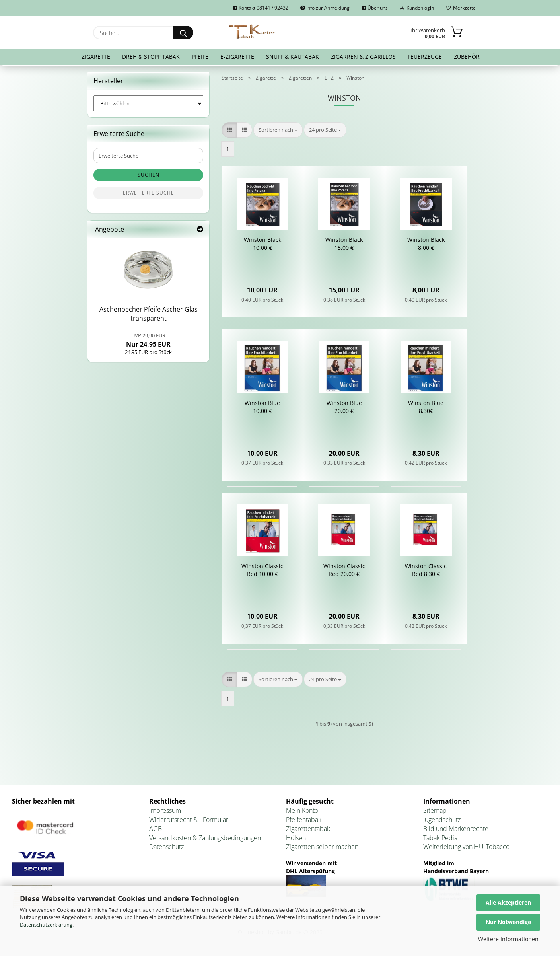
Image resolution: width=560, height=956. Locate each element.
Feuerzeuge (425, 57)
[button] (229, 131)
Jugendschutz (442, 821)
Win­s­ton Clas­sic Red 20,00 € (344, 572)
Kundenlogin (417, 8)
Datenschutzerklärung (46, 925)
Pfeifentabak (304, 821)
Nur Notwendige (508, 922)
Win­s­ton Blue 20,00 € (344, 409)
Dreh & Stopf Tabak (151, 57)
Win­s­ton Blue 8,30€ (426, 409)
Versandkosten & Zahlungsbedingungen (205, 839)
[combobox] (278, 131)
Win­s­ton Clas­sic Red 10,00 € (262, 572)
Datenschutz (166, 849)
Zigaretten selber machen (322, 849)
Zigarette (96, 57)
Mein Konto (302, 812)
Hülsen (296, 839)
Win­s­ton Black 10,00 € (262, 246)
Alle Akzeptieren (508, 902)
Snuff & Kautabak (293, 57)
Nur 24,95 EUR (148, 342)
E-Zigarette (237, 57)
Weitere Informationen (508, 939)
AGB (156, 830)
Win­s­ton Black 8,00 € (426, 246)
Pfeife (200, 57)
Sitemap (435, 812)
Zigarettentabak (308, 830)
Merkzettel (461, 8)
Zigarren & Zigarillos (363, 57)
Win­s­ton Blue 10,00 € (262, 409)
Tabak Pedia (440, 839)
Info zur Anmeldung (325, 8)
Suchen (149, 177)
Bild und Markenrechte (456, 830)
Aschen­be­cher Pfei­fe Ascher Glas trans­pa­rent (149, 316)
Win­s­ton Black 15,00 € (344, 246)
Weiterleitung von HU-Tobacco (466, 849)
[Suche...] (183, 33)
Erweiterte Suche (149, 195)
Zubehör (467, 57)
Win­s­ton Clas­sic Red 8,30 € (426, 572)
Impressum (165, 812)
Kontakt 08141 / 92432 (261, 8)
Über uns (375, 8)
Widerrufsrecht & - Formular (189, 821)
